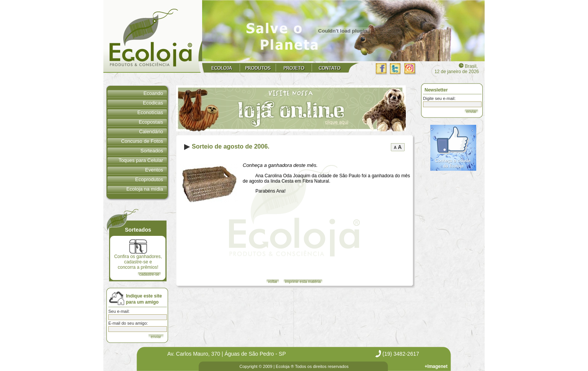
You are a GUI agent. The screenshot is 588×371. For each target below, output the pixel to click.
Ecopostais (151, 122)
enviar (471, 112)
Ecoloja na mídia (145, 189)
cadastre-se (149, 274)
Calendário (151, 132)
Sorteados (152, 151)
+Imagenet (436, 366)
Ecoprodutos (149, 179)
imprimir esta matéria (303, 282)
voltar (273, 282)
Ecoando (153, 93)
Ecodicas (153, 103)
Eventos (154, 170)
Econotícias (150, 112)
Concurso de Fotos (142, 141)
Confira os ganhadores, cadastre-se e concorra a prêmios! (138, 255)
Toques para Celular (141, 160)
